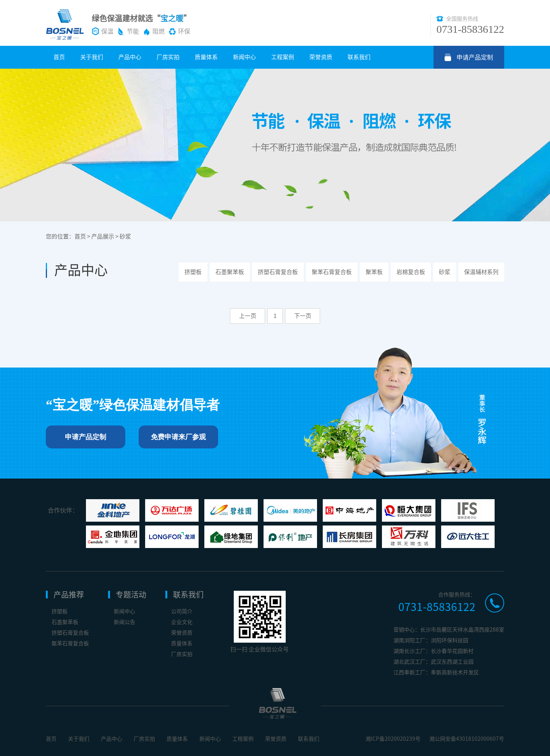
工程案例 (283, 57)
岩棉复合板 (411, 272)
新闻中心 (244, 57)
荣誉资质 (321, 57)
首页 (59, 57)
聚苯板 (374, 272)
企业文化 (182, 622)
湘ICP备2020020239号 (393, 739)
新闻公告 (125, 622)
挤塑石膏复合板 (278, 272)
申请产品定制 (475, 57)
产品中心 (130, 57)
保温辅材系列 (481, 272)
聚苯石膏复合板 (332, 272)
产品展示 (103, 236)
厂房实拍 (168, 57)
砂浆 (125, 236)
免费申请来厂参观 (178, 437)
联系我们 (359, 57)
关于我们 (92, 57)
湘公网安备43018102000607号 (467, 739)
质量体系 (206, 57)
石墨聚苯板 (230, 272)
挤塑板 (193, 272)
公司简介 (182, 611)
